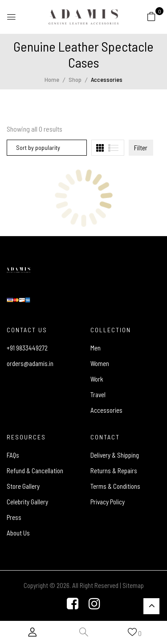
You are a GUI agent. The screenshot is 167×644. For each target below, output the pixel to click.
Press (14, 517)
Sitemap (133, 585)
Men (96, 348)
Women (100, 363)
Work (97, 379)
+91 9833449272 (27, 348)
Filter (141, 148)
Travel (98, 394)
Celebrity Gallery (27, 502)
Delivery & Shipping (115, 455)
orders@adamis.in (30, 363)
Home (52, 79)
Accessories (106, 410)
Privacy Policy (108, 502)
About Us (18, 533)
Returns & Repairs (114, 471)
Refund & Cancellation (35, 471)
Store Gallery (23, 486)
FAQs (13, 455)
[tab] (100, 148)
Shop (75, 79)
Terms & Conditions (115, 486)
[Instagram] (94, 604)
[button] (151, 16)
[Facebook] (73, 604)
